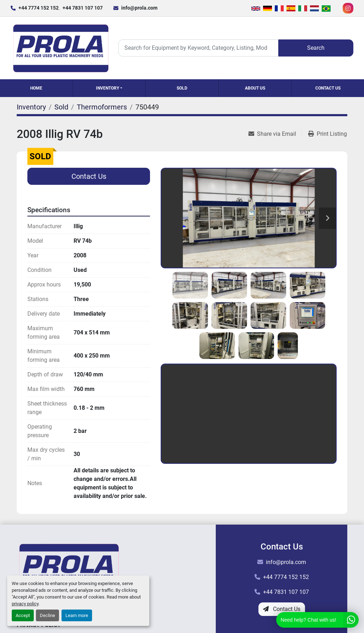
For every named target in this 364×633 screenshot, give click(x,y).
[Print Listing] (328, 134)
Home (36, 88)
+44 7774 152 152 (39, 8)
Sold (182, 88)
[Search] (198, 48)
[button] (109, 88)
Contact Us (328, 88)
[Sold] (61, 107)
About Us (255, 88)
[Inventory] (31, 107)
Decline (47, 615)
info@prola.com (139, 8)
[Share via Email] (275, 134)
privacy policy (25, 604)
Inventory (108, 88)
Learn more (77, 615)
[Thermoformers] (102, 107)
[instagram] (348, 8)
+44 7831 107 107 (83, 8)
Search (316, 48)
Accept (23, 615)
